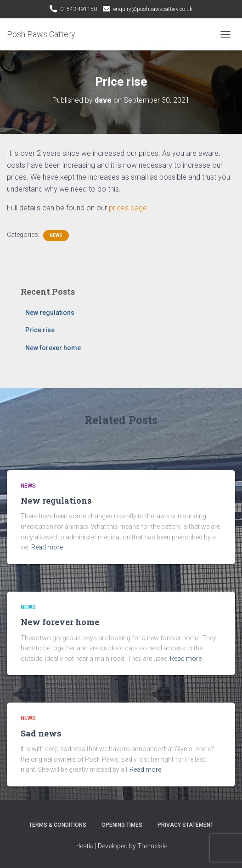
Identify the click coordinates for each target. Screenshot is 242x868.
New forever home (53, 348)
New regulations (50, 313)
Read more (47, 547)
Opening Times (122, 825)
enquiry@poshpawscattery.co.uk (153, 9)
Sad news (41, 733)
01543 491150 (79, 9)
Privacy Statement (186, 825)
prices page (128, 208)
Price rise (40, 330)
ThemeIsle (152, 846)
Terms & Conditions (58, 825)
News (56, 235)
